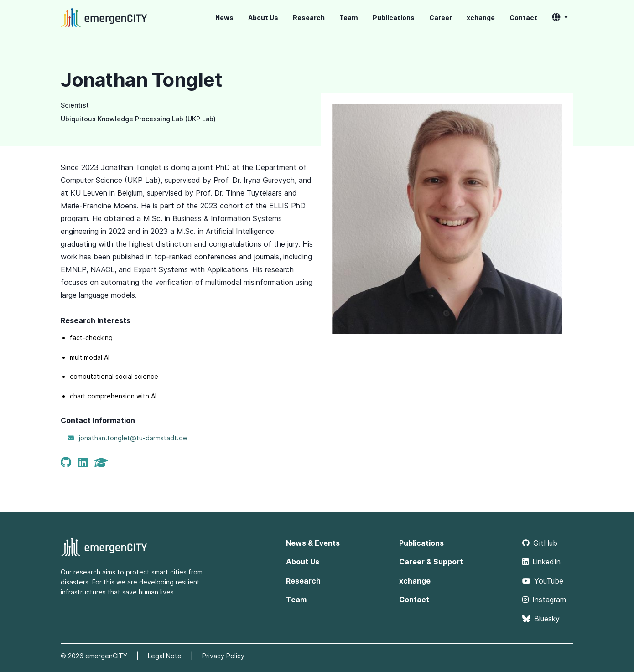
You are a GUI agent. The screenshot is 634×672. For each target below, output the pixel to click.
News (224, 18)
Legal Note (165, 656)
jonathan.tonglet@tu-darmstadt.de (133, 438)
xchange (481, 18)
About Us (263, 18)
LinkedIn (541, 562)
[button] (560, 18)
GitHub (540, 543)
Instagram (544, 600)
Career (441, 18)
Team (349, 18)
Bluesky (541, 619)
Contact (523, 18)
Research (309, 18)
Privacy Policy (223, 656)
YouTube (543, 581)
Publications (394, 18)
